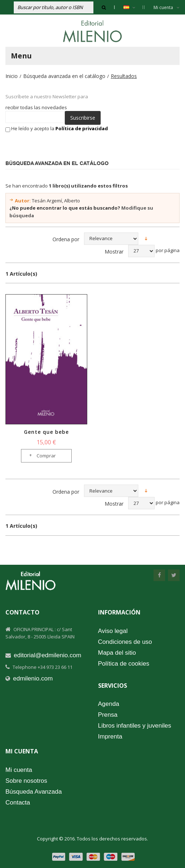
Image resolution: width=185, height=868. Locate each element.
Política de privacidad (82, 128)
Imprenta (110, 737)
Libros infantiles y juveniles (135, 726)
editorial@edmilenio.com (47, 655)
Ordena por (66, 239)
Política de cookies (124, 664)
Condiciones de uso (125, 642)
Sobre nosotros (26, 781)
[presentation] (58, 146)
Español (133, 7)
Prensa (108, 715)
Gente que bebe (46, 432)
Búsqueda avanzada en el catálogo (64, 76)
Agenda (109, 704)
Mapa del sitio (117, 653)
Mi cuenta (167, 7)
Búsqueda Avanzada (34, 792)
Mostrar (114, 252)
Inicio (12, 76)
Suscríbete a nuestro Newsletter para (47, 96)
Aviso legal (113, 631)
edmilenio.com (33, 678)
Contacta (18, 803)
